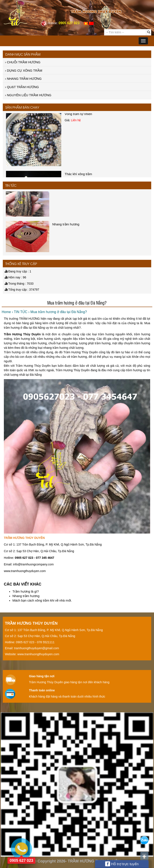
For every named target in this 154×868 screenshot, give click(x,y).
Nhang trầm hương (26, 596)
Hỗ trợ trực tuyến (122, 864)
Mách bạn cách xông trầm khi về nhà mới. (42, 600)
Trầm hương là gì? (26, 591)
